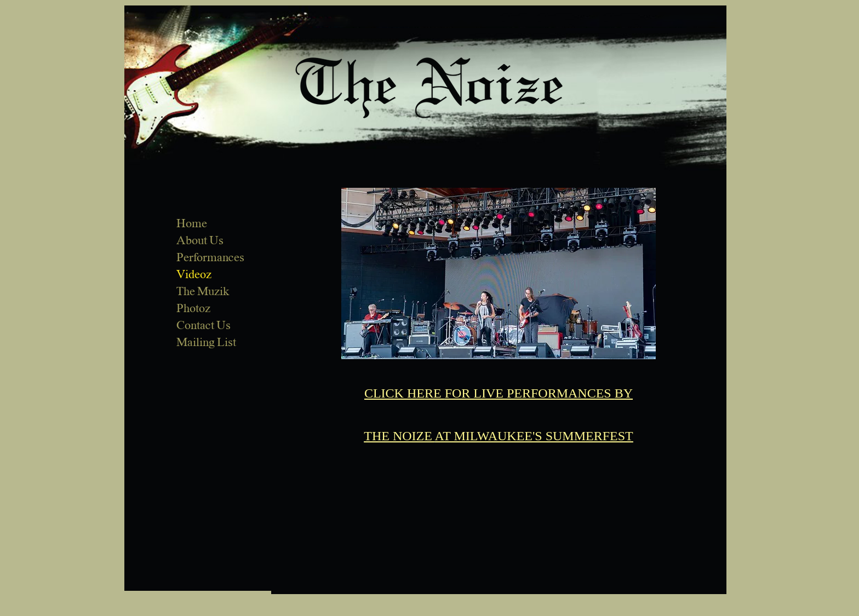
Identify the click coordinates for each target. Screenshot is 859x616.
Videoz (194, 274)
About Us (200, 240)
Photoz (193, 308)
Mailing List (206, 342)
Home (192, 223)
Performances (210, 257)
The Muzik (203, 291)
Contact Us (204, 325)
